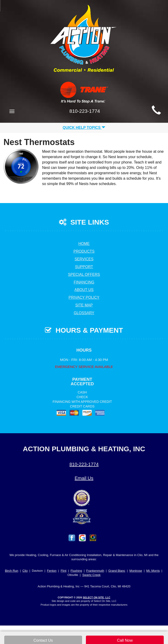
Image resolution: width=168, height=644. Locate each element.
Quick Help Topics (84, 128)
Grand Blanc (117, 571)
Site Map (84, 305)
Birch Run (12, 571)
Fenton (52, 571)
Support (84, 267)
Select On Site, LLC (97, 597)
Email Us (84, 478)
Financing (84, 282)
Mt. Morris (153, 571)
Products (84, 251)
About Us (84, 290)
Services (84, 259)
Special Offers (84, 275)
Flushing (76, 571)
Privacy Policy (84, 297)
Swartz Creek (91, 575)
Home (84, 244)
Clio (25, 571)
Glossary (84, 313)
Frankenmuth (95, 571)
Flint (64, 571)
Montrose (136, 571)
